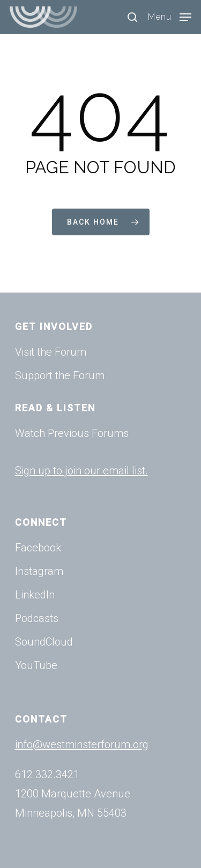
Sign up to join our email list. (81, 471)
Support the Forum (60, 375)
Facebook (38, 548)
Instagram (39, 571)
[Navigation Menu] (170, 16)
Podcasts (37, 618)
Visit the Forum (51, 352)
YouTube (36, 665)
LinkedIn (35, 595)
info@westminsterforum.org (82, 744)
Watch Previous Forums (72, 433)
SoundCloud (44, 642)
